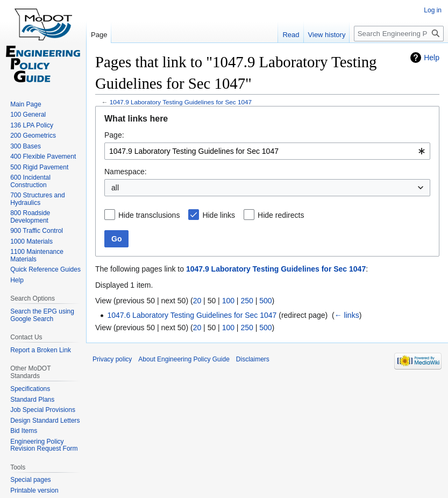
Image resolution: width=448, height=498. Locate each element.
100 (228, 301)
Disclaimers (253, 359)
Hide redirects (281, 215)
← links (347, 315)
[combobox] (267, 151)
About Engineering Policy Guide (184, 359)
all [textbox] (115, 188)
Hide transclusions (149, 215)
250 (247, 301)
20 (197, 301)
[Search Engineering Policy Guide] (399, 34)
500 (265, 301)
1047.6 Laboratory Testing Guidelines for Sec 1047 (192, 315)
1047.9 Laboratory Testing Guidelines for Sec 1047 (181, 102)
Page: (114, 135)
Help (432, 58)
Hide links (219, 215)
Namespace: (126, 172)
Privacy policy (112, 359)
